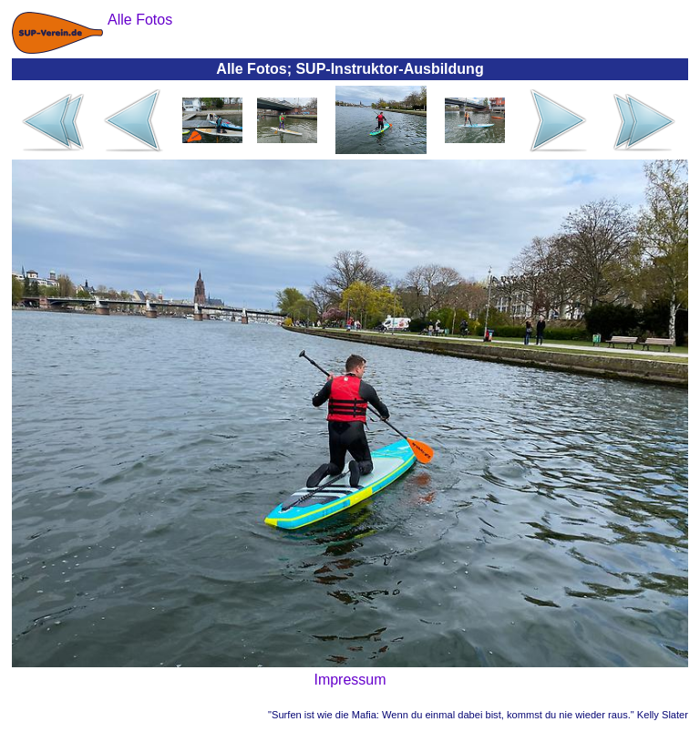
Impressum (350, 680)
